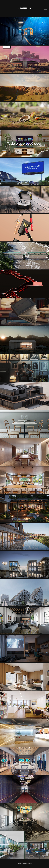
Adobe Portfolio (28, 863)
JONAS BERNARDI (24, 8)
